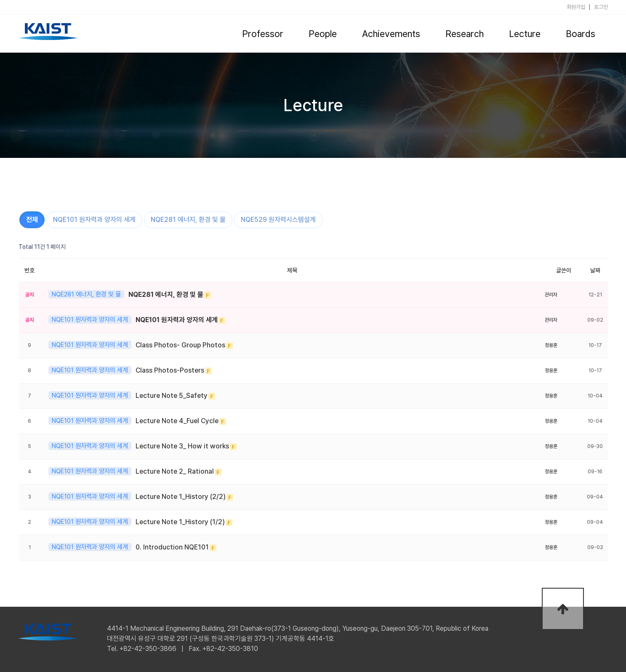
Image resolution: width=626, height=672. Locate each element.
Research (465, 34)
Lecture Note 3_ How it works (182, 446)
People (323, 34)
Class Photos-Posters (170, 370)
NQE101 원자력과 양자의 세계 (94, 220)
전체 (32, 220)
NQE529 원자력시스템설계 (278, 220)
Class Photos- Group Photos (180, 345)
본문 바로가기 (0, 0)
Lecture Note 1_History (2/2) (181, 497)
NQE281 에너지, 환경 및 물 (188, 220)
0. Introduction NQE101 (172, 547)
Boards (581, 34)
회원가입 (576, 7)
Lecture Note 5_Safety (172, 396)
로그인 (601, 7)
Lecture (525, 34)
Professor (263, 34)
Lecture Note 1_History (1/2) (180, 522)
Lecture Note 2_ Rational (175, 471)
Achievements (391, 34)
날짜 (595, 270)
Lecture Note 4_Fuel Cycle (177, 421)
